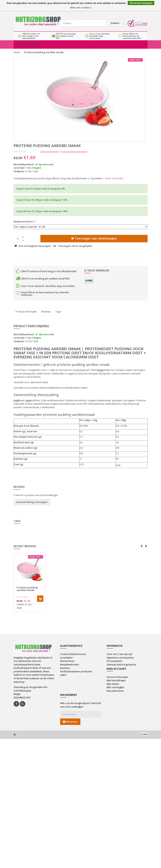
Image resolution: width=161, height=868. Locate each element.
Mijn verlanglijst (115, 691)
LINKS (63, 679)
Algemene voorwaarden (120, 661)
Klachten (65, 672)
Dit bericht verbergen (141, 3)
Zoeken (116, 23)
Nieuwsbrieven (115, 695)
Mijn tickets (113, 688)
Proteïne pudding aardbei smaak (44, 56)
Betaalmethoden (70, 668)
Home (17, 56)
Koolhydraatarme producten (76, 675)
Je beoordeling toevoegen (74, 155)
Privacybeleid (114, 665)
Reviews (46, 315)
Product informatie (26, 315)
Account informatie (117, 681)
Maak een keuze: (24, 225)
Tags (58, 315)
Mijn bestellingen (116, 684)
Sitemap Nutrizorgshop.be (121, 668)
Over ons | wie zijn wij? (120, 658)
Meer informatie (114, 182)
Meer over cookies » (81, 8)
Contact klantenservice (73, 658)
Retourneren (67, 665)
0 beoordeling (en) (50, 155)
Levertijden (66, 661)
